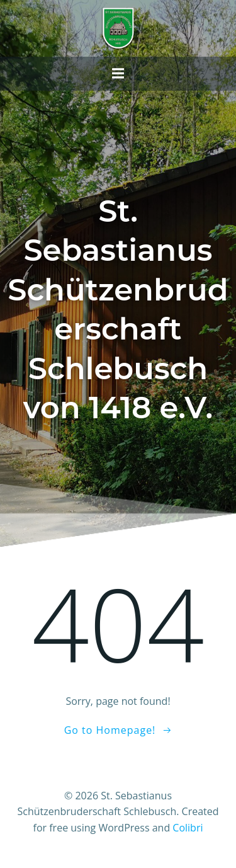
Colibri (188, 828)
